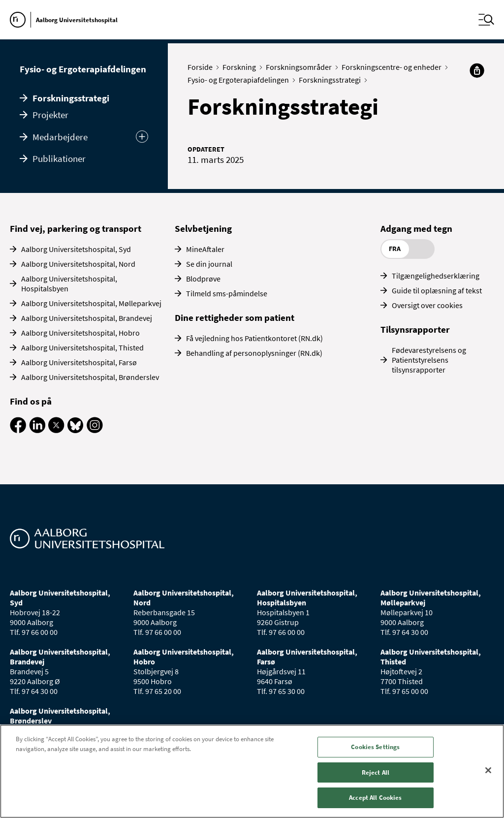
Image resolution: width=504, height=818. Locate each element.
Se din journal (209, 264)
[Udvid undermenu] (142, 137)
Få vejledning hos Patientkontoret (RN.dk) (254, 338)
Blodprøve (203, 279)
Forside (202, 67)
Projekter (50, 115)
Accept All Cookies (375, 798)
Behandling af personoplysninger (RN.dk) (254, 353)
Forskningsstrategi (71, 98)
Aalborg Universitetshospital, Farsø (79, 362)
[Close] (488, 770)
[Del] (477, 70)
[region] (252, 771)
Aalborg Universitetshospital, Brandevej (87, 318)
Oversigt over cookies (427, 305)
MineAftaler (205, 249)
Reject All (376, 772)
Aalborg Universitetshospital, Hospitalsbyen (69, 283)
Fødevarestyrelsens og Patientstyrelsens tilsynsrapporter (429, 360)
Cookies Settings (375, 747)
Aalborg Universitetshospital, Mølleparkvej (91, 303)
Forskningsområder (301, 67)
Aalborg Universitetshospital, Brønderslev (90, 377)
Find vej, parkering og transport (76, 228)
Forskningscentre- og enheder (394, 67)
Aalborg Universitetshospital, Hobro (80, 333)
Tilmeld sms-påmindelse (227, 293)
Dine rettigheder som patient (235, 317)
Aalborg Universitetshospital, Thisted (82, 347)
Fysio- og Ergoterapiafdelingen (83, 69)
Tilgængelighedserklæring (436, 276)
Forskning (241, 67)
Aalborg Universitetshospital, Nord (78, 264)
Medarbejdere (60, 137)
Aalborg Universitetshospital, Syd (76, 249)
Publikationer (59, 158)
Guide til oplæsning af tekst (437, 290)
